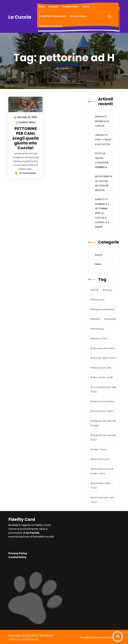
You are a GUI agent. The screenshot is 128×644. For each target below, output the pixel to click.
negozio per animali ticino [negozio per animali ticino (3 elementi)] (103, 437)
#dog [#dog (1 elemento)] (108, 290)
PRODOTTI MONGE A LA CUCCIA (102, 121)
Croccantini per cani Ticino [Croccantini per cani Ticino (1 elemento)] (103, 389)
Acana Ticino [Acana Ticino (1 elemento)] (100, 338)
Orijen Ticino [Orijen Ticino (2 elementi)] (99, 449)
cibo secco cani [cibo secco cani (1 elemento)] (102, 368)
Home (86, 7)
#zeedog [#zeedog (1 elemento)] (98, 329)
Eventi (99, 255)
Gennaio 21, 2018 (27, 117)
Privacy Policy (78, 16)
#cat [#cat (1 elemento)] (95, 290)
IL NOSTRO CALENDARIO (53, 16)
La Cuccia (20, 17)
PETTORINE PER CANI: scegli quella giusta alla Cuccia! (26, 138)
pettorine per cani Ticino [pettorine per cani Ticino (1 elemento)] (102, 500)
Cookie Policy (70, 7)
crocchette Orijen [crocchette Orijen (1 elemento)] (103, 411)
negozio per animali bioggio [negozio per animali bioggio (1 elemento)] (103, 423)
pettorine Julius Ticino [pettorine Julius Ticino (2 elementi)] (100, 485)
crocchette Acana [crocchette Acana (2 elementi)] (103, 401)
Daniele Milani (27, 122)
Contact (53, 7)
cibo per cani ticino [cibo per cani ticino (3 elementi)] (104, 348)
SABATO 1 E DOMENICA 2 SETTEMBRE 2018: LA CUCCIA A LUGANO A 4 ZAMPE (102, 213)
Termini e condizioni (51, 26)
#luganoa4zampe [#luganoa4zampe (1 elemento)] (103, 309)
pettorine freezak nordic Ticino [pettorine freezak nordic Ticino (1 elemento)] (102, 471)
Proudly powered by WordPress (100, 637)
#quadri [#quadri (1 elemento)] (111, 319)
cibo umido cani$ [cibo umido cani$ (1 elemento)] (103, 377)
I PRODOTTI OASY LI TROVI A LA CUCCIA (103, 140)
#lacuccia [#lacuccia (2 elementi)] (98, 300)
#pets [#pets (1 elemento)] (96, 319)
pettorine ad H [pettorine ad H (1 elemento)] (101, 459)
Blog (42, 7)
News (98, 264)
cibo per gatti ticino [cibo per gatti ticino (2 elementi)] (104, 358)
